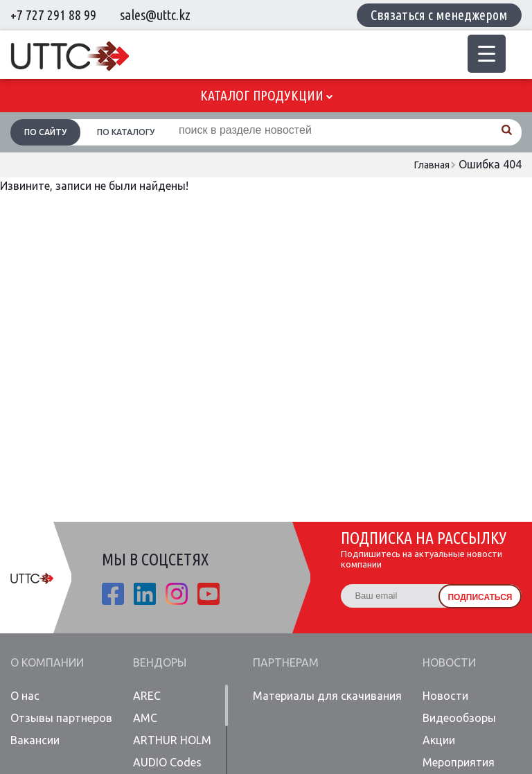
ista (177, 594)
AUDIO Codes (167, 762)
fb (113, 594)
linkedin (145, 594)
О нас (25, 696)
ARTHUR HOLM (172, 740)
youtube (209, 594)
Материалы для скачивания (327, 696)
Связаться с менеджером (439, 15)
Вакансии (35, 740)
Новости (449, 662)
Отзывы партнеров (61, 718)
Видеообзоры (459, 718)
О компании (47, 662)
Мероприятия (459, 762)
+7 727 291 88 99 (53, 15)
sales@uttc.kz (155, 15)
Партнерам (286, 662)
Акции (439, 740)
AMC (145, 718)
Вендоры (160, 662)
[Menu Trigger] (487, 54)
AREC (147, 696)
